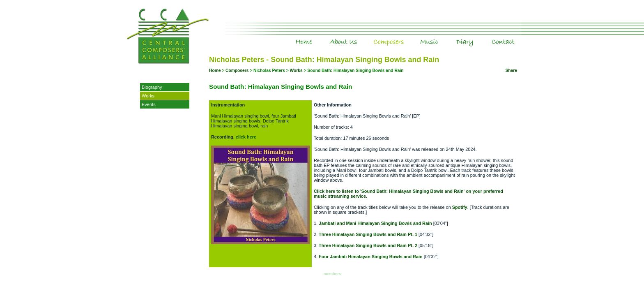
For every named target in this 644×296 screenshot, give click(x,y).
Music (446, 37)
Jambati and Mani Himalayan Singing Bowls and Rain (375, 223)
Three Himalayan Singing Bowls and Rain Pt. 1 (368, 234)
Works (148, 96)
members (332, 274)
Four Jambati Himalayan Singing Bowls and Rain (371, 257)
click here (246, 137)
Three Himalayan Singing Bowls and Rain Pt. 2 (368, 245)
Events (149, 104)
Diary (483, 37)
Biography (152, 87)
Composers (408, 37)
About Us (359, 37)
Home (319, 37)
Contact (516, 37)
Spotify (460, 207)
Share (511, 71)
